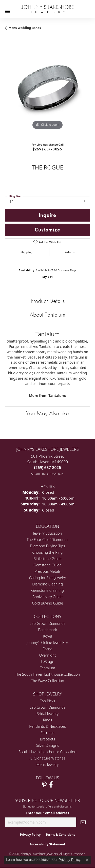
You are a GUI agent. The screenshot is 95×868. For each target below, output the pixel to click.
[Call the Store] (48, 468)
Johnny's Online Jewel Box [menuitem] (48, 642)
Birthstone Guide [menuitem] (48, 559)
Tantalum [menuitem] (47, 668)
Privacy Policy (30, 835)
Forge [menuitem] (48, 649)
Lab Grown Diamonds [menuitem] (48, 623)
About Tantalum (48, 314)
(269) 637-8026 (48, 149)
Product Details (48, 301)
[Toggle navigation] (8, 11)
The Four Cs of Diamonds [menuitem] (47, 540)
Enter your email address (48, 813)
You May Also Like (48, 413)
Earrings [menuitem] (47, 733)
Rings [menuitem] (48, 720)
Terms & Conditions (60, 835)
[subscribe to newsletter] (83, 822)
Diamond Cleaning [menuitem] (48, 584)
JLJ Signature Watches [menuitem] (47, 758)
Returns (70, 252)
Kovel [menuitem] (48, 636)
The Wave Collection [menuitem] (48, 681)
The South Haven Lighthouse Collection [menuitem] (47, 674)
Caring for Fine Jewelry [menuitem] (48, 578)
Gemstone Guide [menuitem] (47, 565)
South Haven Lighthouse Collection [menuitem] (47, 752)
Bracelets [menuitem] (48, 739)
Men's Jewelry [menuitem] (48, 764)
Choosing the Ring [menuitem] (48, 552)
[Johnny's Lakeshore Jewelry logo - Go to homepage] (48, 7)
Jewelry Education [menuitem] (47, 533)
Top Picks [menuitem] (48, 701)
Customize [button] (47, 230)
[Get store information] (48, 474)
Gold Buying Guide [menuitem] (47, 603)
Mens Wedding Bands (25, 28)
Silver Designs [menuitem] (48, 745)
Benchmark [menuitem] (47, 630)
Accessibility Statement (47, 844)
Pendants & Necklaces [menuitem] (47, 726)
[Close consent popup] (87, 860)
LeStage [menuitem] (47, 662)
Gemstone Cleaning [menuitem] (48, 590)
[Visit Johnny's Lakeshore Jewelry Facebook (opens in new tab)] (51, 785)
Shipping (27, 252)
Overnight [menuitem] (48, 655)
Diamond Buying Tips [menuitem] (48, 546)
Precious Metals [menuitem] (48, 571)
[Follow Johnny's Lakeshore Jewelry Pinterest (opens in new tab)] (44, 785)
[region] (48, 88)
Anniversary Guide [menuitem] (48, 597)
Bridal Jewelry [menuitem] (48, 714)
